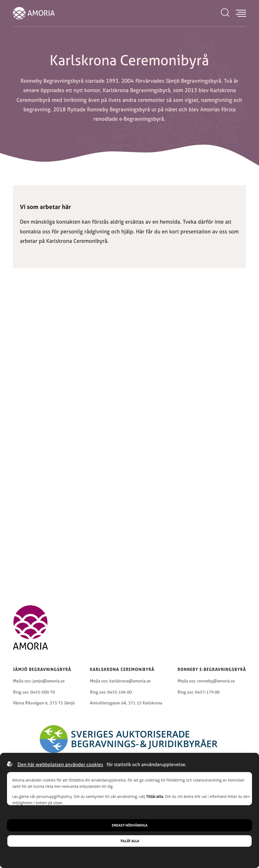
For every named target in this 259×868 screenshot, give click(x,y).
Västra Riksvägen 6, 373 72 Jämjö (44, 703)
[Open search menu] (225, 13)
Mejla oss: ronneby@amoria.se (206, 681)
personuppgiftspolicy (54, 796)
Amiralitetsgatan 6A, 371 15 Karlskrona (126, 703)
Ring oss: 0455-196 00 (111, 692)
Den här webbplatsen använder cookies (60, 764)
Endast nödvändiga (130, 825)
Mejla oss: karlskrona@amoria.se (120, 681)
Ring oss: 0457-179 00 (199, 692)
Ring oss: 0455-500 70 (34, 692)
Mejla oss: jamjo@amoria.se (39, 681)
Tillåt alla (130, 841)
